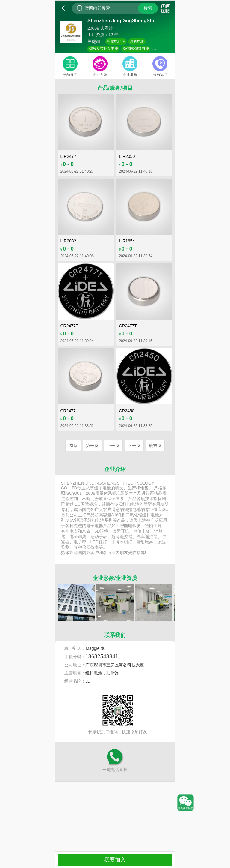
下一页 (134, 446)
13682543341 (102, 656)
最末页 (155, 446)
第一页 (92, 446)
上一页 (113, 446)
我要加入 (115, 860)
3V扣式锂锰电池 (136, 49)
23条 (73, 446)
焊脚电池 (137, 41)
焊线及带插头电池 (104, 49)
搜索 (148, 8)
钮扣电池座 (116, 41)
